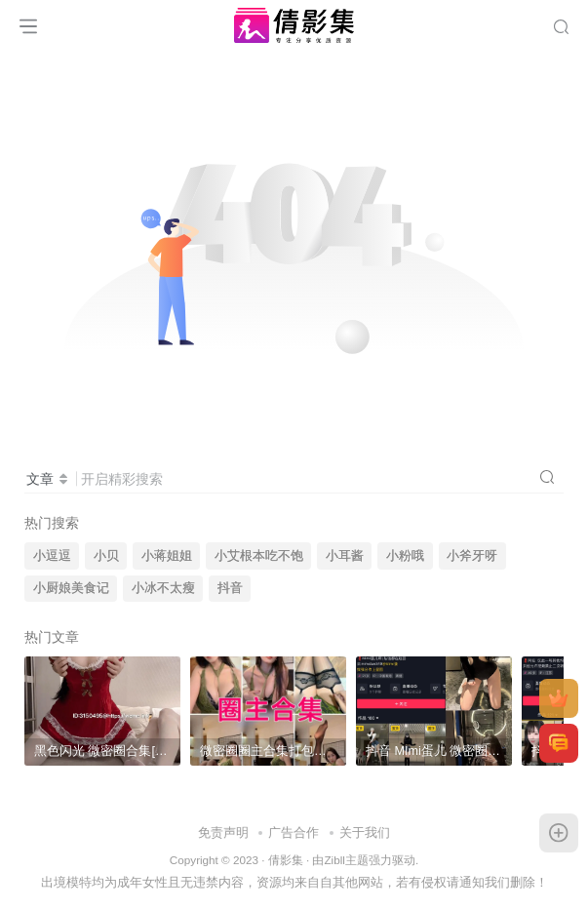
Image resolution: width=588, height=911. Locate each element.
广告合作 (294, 832)
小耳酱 (345, 556)
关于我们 (365, 832)
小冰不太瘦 (163, 588)
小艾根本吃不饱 (259, 556)
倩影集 (286, 860)
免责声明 (223, 832)
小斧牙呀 (472, 556)
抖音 (230, 588)
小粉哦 (405, 556)
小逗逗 (52, 556)
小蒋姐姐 (167, 556)
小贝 (106, 556)
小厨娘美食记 (71, 588)
